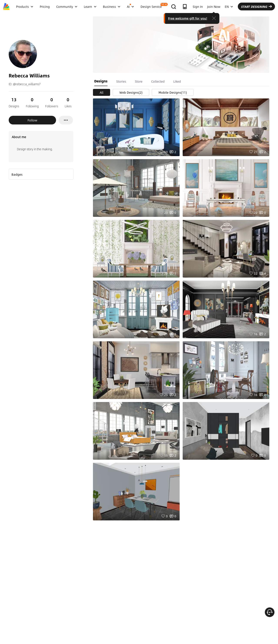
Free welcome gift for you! (188, 18)
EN (229, 7)
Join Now (214, 7)
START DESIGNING (256, 7)
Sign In (198, 7)
